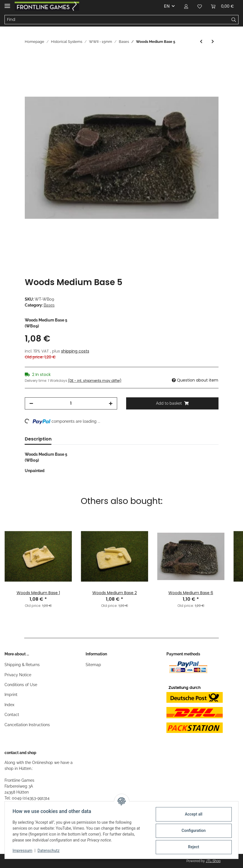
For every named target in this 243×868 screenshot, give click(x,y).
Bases (49, 305)
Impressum (24, 851)
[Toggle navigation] (7, 4)
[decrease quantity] (31, 403)
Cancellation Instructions (27, 725)
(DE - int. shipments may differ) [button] (95, 381)
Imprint (11, 695)
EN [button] (167, 6)
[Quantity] (71, 403)
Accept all (192, 814)
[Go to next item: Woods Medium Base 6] (213, 42)
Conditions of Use (21, 685)
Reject (192, 847)
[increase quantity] (111, 403)
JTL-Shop (213, 861)
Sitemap (93, 665)
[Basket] (222, 6)
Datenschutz (50, 851)
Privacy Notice (18, 675)
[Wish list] (200, 6)
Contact (12, 715)
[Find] (117, 20)
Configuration (192, 830)
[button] (186, 6)
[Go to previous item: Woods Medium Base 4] (201, 42)
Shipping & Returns (22, 665)
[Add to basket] (29, 58)
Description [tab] (38, 439)
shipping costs (75, 351)
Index (9, 705)
